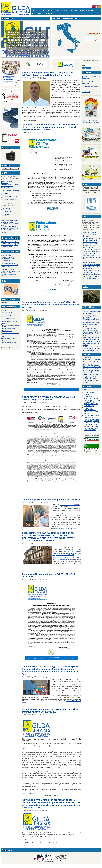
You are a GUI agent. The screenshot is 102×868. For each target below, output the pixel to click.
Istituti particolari (6, 193)
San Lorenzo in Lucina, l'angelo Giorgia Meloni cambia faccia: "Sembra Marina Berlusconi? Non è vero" (91, 341)
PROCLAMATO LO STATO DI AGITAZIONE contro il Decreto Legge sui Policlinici (48, 398)
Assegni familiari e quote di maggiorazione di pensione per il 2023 (91, 240)
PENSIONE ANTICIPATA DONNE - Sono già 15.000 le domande (92, 376)
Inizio (27, 843)
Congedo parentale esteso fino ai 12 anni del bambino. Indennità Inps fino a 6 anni (92, 360)
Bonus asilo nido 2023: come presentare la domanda (91, 234)
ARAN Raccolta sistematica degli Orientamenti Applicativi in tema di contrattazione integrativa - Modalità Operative (11, 244)
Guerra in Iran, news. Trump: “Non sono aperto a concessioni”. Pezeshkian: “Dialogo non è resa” (92, 313)
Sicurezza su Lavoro (87, 10)
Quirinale (4, 311)
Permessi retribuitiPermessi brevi (6, 212)
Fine (60, 843)
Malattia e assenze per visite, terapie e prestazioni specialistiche (92, 272)
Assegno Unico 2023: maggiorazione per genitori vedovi (90, 246)
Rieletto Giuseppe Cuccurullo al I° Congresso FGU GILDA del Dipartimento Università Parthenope (48, 74)
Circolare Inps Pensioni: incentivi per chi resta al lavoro (51, 500)
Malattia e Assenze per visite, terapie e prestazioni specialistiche (10, 186)
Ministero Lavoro (7, 331)
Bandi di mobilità (38, 14)
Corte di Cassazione (7, 317)
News (84, 390)
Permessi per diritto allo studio (6, 215)
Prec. (33, 843)
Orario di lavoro (6, 195)
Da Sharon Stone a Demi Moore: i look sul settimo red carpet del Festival (92, 349)
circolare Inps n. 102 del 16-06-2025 (66, 529)
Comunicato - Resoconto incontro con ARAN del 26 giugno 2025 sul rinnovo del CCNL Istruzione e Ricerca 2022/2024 (51, 305)
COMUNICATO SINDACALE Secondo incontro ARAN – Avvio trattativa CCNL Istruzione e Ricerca (92, 400)
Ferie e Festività (6, 208)
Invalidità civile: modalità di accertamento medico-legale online (91, 267)
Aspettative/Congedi (7, 181)
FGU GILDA (86, 92)
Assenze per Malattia (7, 210)
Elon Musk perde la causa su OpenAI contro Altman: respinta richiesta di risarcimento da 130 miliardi (92, 332)
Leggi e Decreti (54, 10)
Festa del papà (89, 406)
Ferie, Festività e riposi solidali (10, 190)
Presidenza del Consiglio (8, 318)
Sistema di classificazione (9, 192)
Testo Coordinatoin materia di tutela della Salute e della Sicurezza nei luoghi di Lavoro (8, 258)
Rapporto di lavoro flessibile (9, 196)
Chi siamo (42, 10)
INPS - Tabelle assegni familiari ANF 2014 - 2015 (92, 366)
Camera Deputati (6, 315)
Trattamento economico (8, 198)
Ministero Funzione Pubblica (11, 333)
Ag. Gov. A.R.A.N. (6, 347)
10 (50, 843)
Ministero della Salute (9, 329)
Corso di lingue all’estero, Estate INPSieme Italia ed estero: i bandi (92, 251)
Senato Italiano (6, 314)
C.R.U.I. (3, 346)
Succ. (49, 39)
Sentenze (74, 10)
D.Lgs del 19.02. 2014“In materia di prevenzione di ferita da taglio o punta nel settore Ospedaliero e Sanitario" (11, 273)
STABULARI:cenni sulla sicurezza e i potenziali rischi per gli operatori (9, 265)
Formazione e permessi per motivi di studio (91, 277)
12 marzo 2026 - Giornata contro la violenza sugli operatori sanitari (92, 411)
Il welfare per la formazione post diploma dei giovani (91, 257)
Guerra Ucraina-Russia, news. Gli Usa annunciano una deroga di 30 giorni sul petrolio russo (91, 323)
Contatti (49, 14)
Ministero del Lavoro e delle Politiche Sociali (10, 339)
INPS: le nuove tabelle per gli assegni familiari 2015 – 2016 (91, 371)
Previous (2, 39)
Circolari (65, 10)
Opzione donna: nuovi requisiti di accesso (91, 262)
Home (34, 10)
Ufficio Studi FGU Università (88, 82)
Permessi (4, 189)
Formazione (5, 183)
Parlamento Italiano (7, 312)
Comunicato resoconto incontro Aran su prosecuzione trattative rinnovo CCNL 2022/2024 (50, 711)
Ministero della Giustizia (9, 342)
